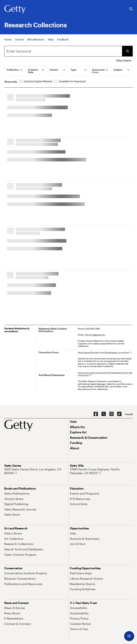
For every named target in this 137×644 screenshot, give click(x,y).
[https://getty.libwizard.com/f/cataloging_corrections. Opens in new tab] (105, 352)
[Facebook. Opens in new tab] (96, 414)
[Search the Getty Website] (131, 9)
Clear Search (124, 60)
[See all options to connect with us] (129, 414)
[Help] (51, 39)
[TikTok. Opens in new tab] (119, 414)
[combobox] (63, 51)
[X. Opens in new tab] (104, 414)
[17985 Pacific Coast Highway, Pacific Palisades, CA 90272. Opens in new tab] (101, 471)
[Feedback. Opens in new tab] (63, 39)
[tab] (15, 71)
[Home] (8, 39)
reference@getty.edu (95, 335)
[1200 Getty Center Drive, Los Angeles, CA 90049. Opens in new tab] (36, 471)
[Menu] (129, 636)
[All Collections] (36, 39)
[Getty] (15, 9)
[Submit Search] (127, 51)
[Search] (19, 39)
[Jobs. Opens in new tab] (73, 533)
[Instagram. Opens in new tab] (111, 414)
